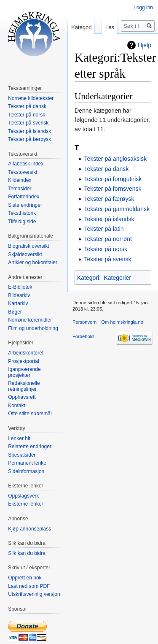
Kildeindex (20, 180)
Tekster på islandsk (109, 219)
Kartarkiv (18, 303)
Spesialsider (22, 455)
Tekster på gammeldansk (117, 209)
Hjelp (145, 45)
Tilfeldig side (22, 222)
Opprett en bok (25, 578)
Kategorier (117, 278)
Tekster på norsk (106, 249)
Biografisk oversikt (28, 246)
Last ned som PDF (29, 586)
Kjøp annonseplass (29, 529)
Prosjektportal (23, 361)
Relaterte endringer (30, 446)
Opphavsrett (22, 397)
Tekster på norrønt (108, 239)
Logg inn (143, 8)
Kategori (88, 278)
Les (110, 27)
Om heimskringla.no (122, 322)
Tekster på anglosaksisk (115, 159)
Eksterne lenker (25, 504)
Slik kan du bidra (27, 553)
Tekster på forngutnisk (113, 179)
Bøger (15, 312)
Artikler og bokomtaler (33, 262)
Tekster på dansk (106, 169)
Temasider (20, 189)
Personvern (84, 322)
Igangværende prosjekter (24, 372)
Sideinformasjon (26, 471)
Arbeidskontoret (26, 353)
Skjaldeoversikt (25, 254)
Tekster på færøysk (109, 199)
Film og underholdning (33, 328)
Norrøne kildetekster (31, 98)
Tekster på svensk (107, 259)
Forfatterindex (24, 197)
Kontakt (17, 406)
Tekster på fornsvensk (112, 189)
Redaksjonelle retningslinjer (24, 386)
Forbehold (83, 336)
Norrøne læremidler (30, 320)
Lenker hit (19, 438)
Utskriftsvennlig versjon (34, 594)
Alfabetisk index (26, 164)
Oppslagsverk (23, 496)
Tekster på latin (104, 229)
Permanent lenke (27, 463)
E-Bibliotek (20, 287)
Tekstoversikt (23, 172)
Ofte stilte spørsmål (30, 414)
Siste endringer (25, 205)
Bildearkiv (19, 295)
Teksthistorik (22, 213)
